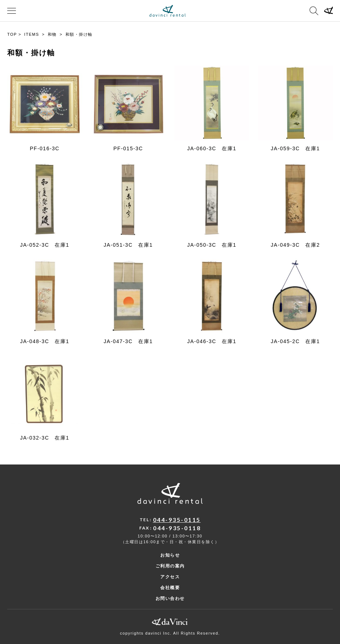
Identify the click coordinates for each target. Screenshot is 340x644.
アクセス (170, 577)
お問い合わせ (170, 598)
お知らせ (170, 555)
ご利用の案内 (170, 566)
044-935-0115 (177, 520)
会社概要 (170, 588)
